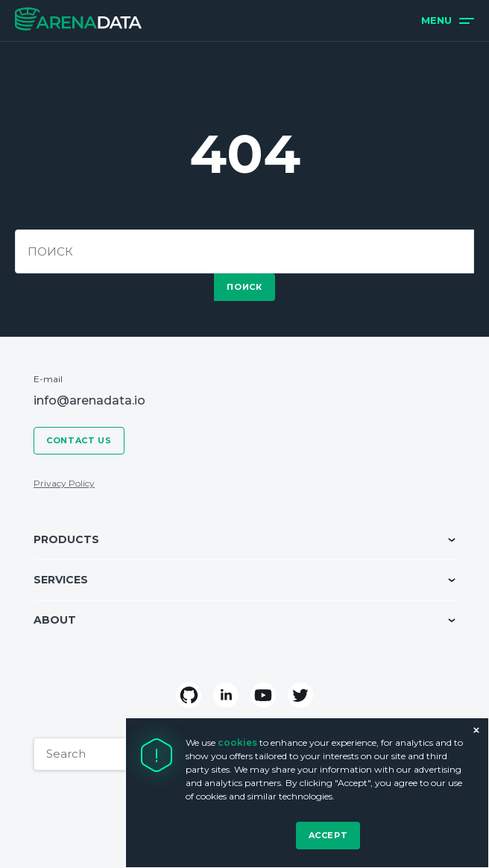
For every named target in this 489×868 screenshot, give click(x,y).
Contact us (79, 440)
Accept (328, 835)
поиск (244, 287)
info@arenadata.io (89, 400)
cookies (239, 742)
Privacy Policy (64, 483)
